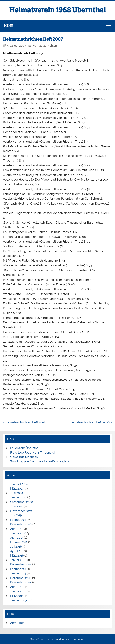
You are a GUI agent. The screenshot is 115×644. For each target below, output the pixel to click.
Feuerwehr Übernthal (25, 448)
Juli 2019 (16, 515)
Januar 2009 (19, 600)
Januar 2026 (18, 484)
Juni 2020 (17, 506)
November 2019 (21, 511)
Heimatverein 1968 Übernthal (58, 10)
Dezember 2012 (21, 582)
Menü (8, 26)
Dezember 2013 (21, 578)
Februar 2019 (19, 520)
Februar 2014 (19, 569)
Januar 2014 (18, 573)
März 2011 (17, 596)
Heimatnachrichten (45, 46)
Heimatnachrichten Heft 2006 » (91, 422)
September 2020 (22, 502)
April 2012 (17, 587)
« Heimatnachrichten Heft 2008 (24, 422)
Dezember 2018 (21, 524)
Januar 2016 (18, 560)
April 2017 (17, 538)
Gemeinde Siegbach (24, 457)
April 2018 (17, 529)
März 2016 (17, 556)
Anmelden (17, 623)
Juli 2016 (16, 547)
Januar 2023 (18, 497)
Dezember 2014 (21, 564)
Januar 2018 (18, 533)
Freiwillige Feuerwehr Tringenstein (33, 453)
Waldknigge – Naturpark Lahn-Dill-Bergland (40, 461)
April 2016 (17, 551)
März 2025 (17, 489)
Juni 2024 (17, 493)
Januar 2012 (18, 591)
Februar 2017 (19, 542)
